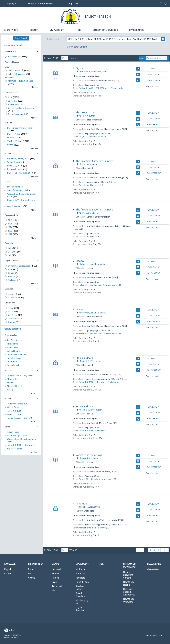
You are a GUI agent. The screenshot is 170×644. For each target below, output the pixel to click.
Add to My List (152, 86)
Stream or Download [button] (107, 30)
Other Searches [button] (11, 335)
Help (102, 564)
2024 (10, 227)
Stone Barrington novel (18, 190)
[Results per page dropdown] (65, 58)
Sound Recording (15, 114)
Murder (11, 138)
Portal (31, 569)
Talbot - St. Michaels (17, 74)
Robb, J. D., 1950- (15, 166)
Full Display (148, 74)
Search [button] (35, 30)
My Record (81, 569)
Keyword (56, 569)
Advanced (57, 586)
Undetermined (14, 298)
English (11, 294)
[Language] (10, 4)
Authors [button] (8, 154)
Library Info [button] (13, 30)
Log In (165, 3)
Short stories (14, 319)
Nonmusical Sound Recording (21, 108)
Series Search (13, 365)
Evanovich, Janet (15, 169)
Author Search (14, 347)
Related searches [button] (12, 329)
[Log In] (161, 3)
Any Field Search (14, 340)
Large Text (73, 4)
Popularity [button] (9, 243)
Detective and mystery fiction (20, 128)
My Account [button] (58, 30)
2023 (10, 231)
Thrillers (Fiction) (15, 141)
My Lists (56, 590)
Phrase (55, 578)
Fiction (11, 308)
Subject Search (14, 351)
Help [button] (80, 30)
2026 (10, 220)
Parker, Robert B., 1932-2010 (20, 173)
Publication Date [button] (11, 215)
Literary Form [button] (10, 303)
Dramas (11, 322)
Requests (80, 578)
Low (10, 255)
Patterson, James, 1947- (18, 159)
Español (8, 574)
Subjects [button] (8, 123)
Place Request (148, 80)
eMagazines (153, 569)
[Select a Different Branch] (41, 4)
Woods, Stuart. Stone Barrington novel (22, 195)
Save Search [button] (21, 38)
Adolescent (13, 280)
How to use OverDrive (129, 600)
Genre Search (13, 362)
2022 (10, 234)
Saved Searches (80, 595)
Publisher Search (15, 358)
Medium (11, 252)
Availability (148, 69)
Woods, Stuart (14, 162)
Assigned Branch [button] (12, 62)
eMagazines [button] (138, 30)
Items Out (80, 574)
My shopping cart (82, 602)
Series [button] (7, 182)
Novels (10, 145)
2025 (10, 224)
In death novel (14, 187)
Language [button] (9, 289)
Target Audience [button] (11, 261)
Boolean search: (54, 39)
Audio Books (13, 105)
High (10, 248)
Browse (56, 574)
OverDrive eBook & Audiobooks (129, 592)
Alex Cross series (15, 206)
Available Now (14, 57)
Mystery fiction (14, 134)
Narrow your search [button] (13, 45)
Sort (142, 58)
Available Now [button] (11, 51)
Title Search (12, 344)
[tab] (21, 45)
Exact (55, 582)
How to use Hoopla (129, 583)
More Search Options (77, 47)
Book (10, 97)
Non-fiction (13, 315)
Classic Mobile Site (154, 635)
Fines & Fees (82, 582)
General (11, 273)
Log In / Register (80, 609)
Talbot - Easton (98, 17)
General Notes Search (17, 355)
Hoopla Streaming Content (128, 575)
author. (94, 72)
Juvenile (12, 277)
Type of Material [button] (11, 92)
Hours (31, 574)
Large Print (13, 101)
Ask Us (32, 578)
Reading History (80, 588)
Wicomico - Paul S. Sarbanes (20, 81)
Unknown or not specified (19, 266)
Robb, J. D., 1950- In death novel (21, 200)
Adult (10, 269)
